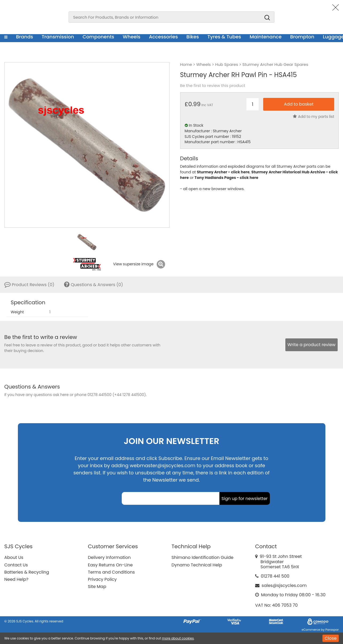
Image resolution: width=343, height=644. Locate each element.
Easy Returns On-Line (110, 565)
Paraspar (332, 630)
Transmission (58, 37)
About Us (14, 557)
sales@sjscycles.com (284, 585)
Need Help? (16, 579)
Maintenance (266, 37)
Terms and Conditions (111, 572)
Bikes (193, 37)
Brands (25, 37)
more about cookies (178, 638)
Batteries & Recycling (27, 572)
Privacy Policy (102, 579)
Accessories (163, 37)
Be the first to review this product (213, 86)
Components (98, 37)
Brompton (302, 37)
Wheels (132, 37)
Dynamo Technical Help (197, 565)
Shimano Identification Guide (203, 557)
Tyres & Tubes (224, 37)
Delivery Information (109, 557)
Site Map (97, 587)
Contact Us (16, 565)
